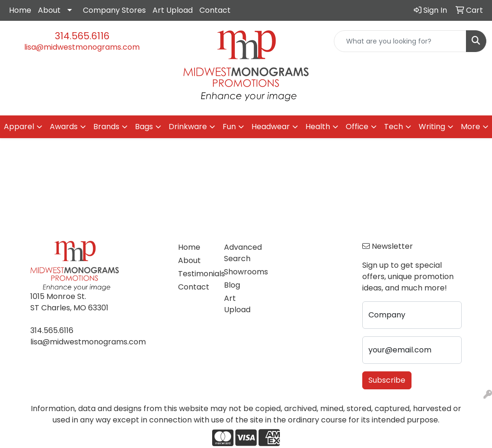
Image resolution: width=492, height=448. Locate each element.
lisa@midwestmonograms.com (82, 47)
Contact (215, 10)
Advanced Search (241, 253)
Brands (106, 127)
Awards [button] (64, 127)
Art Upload (173, 10)
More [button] (470, 127)
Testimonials (195, 274)
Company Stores (114, 10)
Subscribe (387, 380)
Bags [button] (144, 127)
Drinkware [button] (188, 127)
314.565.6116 (82, 36)
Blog (232, 285)
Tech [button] (394, 127)
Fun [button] (229, 127)
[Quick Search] (400, 41)
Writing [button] (432, 127)
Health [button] (318, 127)
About (49, 10)
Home (20, 10)
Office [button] (357, 127)
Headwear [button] (271, 127)
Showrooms (241, 272)
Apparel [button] (19, 127)
